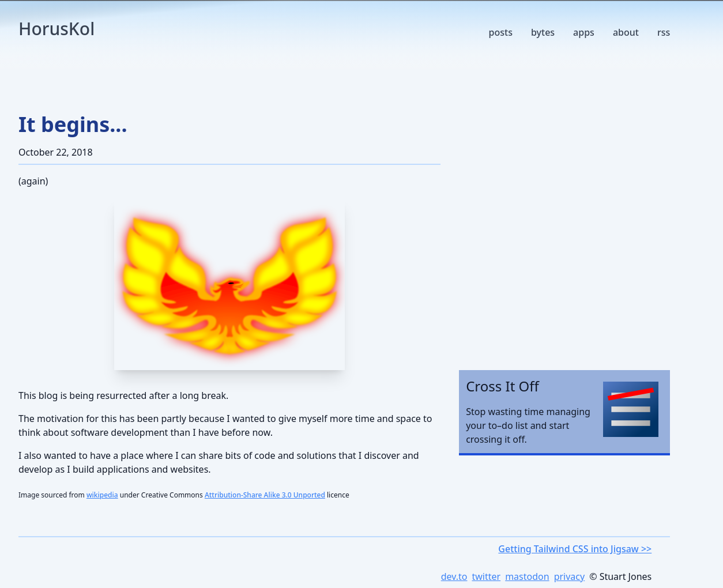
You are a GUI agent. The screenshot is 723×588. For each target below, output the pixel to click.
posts (501, 32)
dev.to (454, 576)
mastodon (527, 576)
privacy (570, 576)
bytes (543, 32)
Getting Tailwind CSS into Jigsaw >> (575, 549)
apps (584, 32)
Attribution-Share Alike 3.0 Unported (265, 495)
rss (664, 32)
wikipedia (102, 495)
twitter (486, 576)
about (626, 32)
